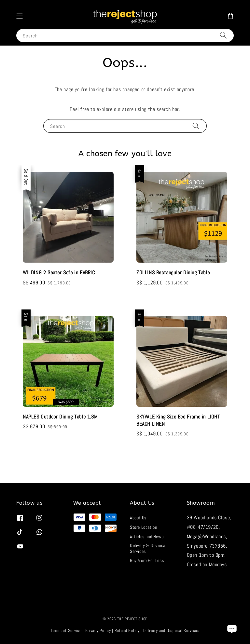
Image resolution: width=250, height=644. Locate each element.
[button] (20, 16)
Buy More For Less (147, 560)
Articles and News (147, 537)
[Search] (223, 35)
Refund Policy (127, 630)
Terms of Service (66, 630)
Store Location (143, 527)
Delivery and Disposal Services (171, 630)
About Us (138, 518)
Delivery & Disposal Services (148, 548)
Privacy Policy (98, 630)
